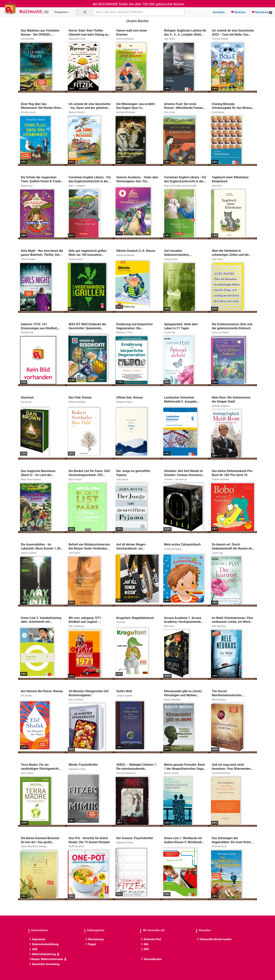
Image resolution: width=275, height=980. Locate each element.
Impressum (37, 939)
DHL (145, 944)
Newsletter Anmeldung (44, 964)
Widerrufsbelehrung (44, 954)
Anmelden (219, 12)
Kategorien (62, 12)
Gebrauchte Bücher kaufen (214, 939)
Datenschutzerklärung (44, 944)
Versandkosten (151, 959)
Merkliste (238, 12)
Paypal (90, 944)
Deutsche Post (151, 939)
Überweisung (94, 939)
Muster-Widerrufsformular (48, 959)
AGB (33, 949)
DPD (145, 949)
